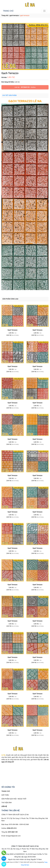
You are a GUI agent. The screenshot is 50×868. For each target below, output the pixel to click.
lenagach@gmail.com (13, 836)
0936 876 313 (12, 828)
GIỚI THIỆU (5, 795)
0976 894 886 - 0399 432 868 (19, 824)
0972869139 (25, 87)
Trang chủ (5, 15)
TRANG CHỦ (8, 11)
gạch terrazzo (14, 15)
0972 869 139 (13, 832)
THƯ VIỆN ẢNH (7, 803)
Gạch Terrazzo (12, 330)
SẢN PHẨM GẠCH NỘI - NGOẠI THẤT (14, 799)
